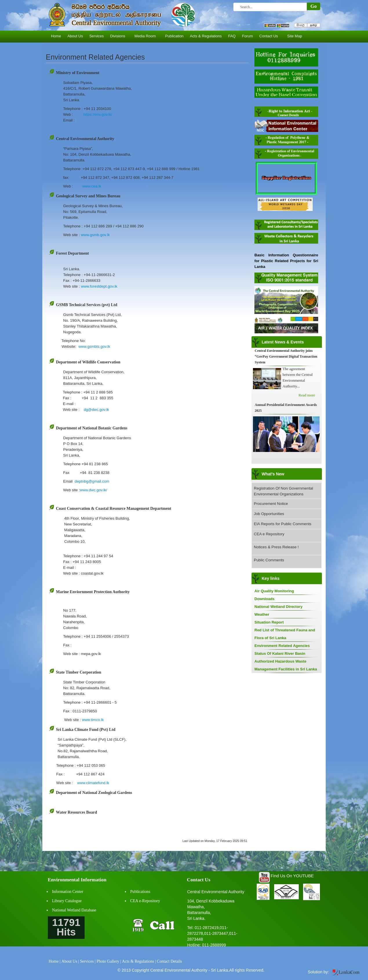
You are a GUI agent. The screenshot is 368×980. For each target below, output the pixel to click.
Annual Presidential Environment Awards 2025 (286, 408)
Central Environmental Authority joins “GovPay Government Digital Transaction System (286, 356)
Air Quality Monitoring (274, 591)
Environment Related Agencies (282, 646)
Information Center (68, 892)
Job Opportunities (269, 514)
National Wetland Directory (278, 607)
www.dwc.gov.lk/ (94, 490)
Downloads (264, 599)
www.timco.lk (93, 720)
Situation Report (269, 622)
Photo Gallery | (109, 961)
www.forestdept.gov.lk (99, 286)
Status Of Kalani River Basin (280, 653)
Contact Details (169, 961)
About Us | (70, 961)
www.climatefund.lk (93, 783)
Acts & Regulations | (139, 961)
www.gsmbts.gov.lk (94, 346)
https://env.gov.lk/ (98, 114)
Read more (307, 395)
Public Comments (269, 560)
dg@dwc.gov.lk (96, 410)
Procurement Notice (271, 504)
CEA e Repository (269, 534)
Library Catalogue (67, 901)
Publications (140, 892)
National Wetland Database (74, 910)
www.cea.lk (92, 186)
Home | (55, 961)
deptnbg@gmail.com (92, 481)
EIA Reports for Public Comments (283, 524)
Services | (88, 961)
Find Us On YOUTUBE (292, 876)
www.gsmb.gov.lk (95, 235)
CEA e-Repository (145, 901)
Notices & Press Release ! (276, 547)
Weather (262, 614)
